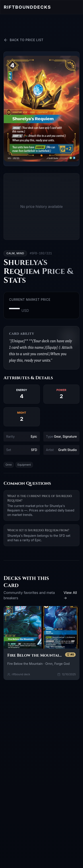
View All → (70, 595)
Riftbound (27, 7)
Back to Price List (23, 40)
